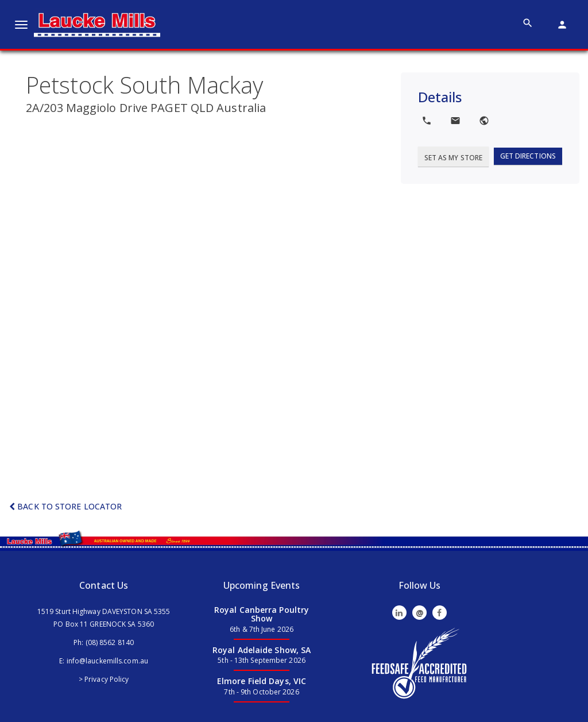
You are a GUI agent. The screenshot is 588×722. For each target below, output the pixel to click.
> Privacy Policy (104, 679)
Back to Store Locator (65, 506)
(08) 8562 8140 (110, 642)
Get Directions (528, 156)
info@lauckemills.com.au (107, 661)
